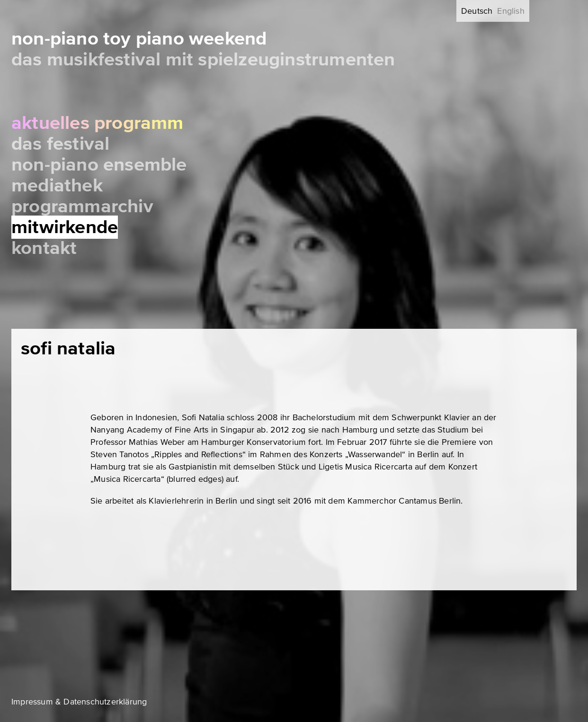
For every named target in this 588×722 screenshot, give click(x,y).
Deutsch (477, 11)
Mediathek (57, 185)
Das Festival (60, 144)
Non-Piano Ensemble (99, 165)
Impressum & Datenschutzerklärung (79, 702)
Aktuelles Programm (98, 123)
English (511, 11)
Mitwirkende (65, 227)
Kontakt (44, 248)
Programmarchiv (82, 206)
